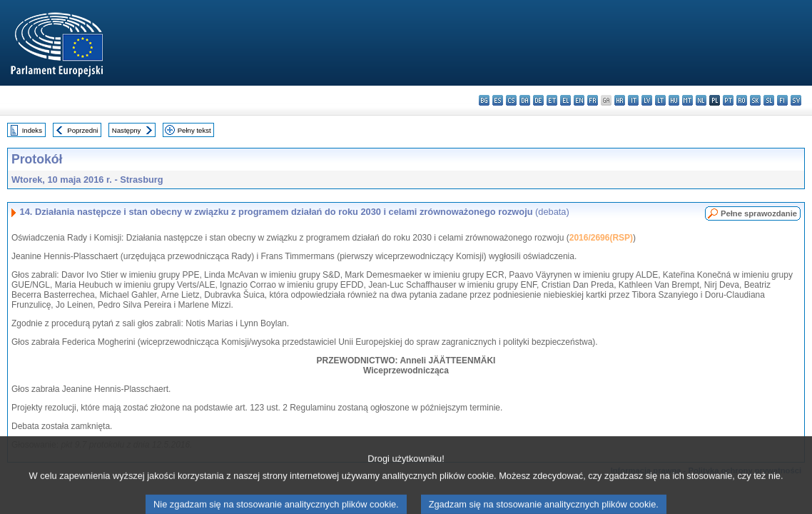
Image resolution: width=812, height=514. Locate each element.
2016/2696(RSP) (601, 238)
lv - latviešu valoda (647, 100)
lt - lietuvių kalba (660, 100)
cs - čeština (511, 100)
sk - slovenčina (755, 100)
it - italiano (633, 100)
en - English (579, 100)
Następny (127, 130)
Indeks (32, 130)
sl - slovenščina (769, 100)
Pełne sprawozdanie (759, 213)
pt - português (728, 100)
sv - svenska (796, 100)
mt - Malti (687, 100)
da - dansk (525, 100)
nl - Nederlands (701, 100)
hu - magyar (674, 100)
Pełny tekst (194, 130)
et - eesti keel (552, 100)
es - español (498, 100)
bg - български (484, 100)
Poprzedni (82, 130)
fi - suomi (782, 100)
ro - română (742, 100)
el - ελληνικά (565, 100)
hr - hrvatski (620, 100)
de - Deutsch (538, 100)
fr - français (593, 100)
